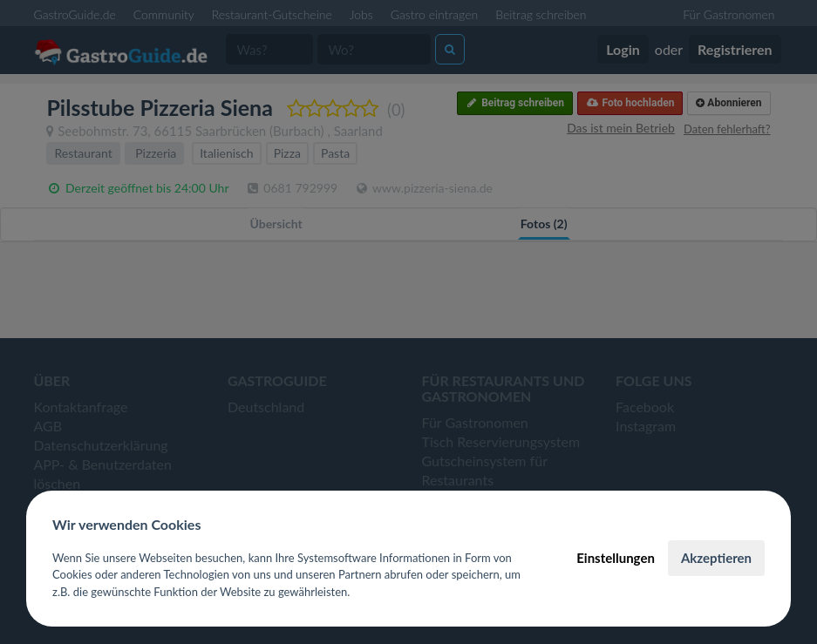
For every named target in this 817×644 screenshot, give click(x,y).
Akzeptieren (716, 558)
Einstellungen (616, 558)
